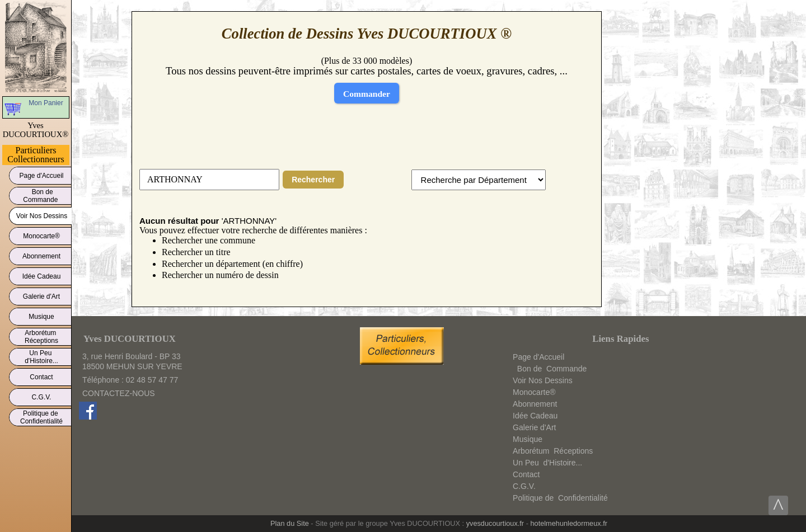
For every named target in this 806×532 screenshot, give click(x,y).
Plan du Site (290, 523)
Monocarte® (41, 234)
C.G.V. (41, 395)
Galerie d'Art (41, 295)
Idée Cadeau (41, 274)
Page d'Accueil (41, 174)
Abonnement (41, 254)
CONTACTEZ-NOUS (119, 393)
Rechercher (313, 180)
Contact (41, 375)
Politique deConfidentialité (41, 417)
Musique (41, 315)
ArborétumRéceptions (41, 337)
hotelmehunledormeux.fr (569, 523)
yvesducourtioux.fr (495, 523)
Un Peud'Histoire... (41, 357)
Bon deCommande (41, 196)
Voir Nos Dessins (42, 214)
